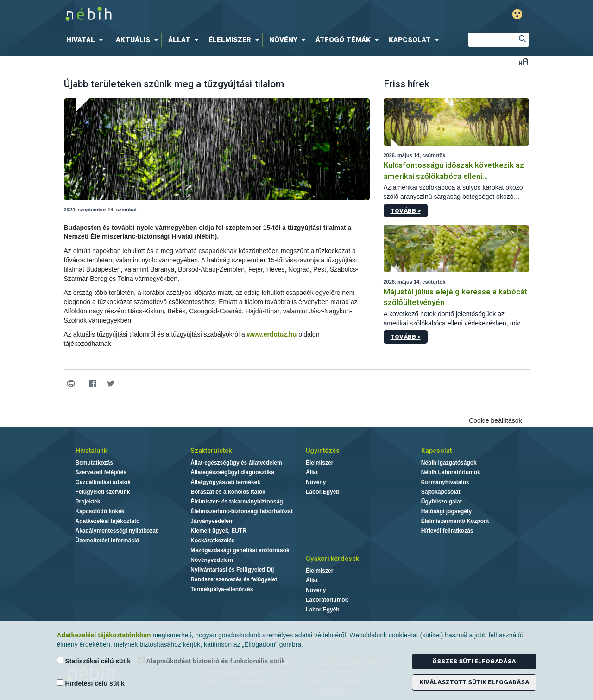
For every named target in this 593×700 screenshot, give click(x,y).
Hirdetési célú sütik (91, 683)
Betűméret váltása (523, 61)
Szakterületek (211, 451)
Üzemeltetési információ (107, 541)
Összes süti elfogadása (474, 661)
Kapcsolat (436, 451)
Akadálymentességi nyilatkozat (117, 531)
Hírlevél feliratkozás (447, 531)
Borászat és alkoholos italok (228, 492)
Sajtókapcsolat (441, 492)
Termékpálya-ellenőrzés (222, 589)
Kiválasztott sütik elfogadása (474, 682)
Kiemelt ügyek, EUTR (218, 531)
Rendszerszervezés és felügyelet (234, 579)
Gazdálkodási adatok (103, 482)
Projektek (88, 502)
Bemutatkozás (94, 463)
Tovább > (406, 211)
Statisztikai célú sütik (94, 661)
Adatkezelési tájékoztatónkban (104, 635)
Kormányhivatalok (445, 482)
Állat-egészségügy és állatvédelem (236, 463)
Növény (316, 482)
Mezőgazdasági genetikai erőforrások (240, 550)
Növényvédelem (211, 560)
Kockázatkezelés (212, 541)
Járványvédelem (212, 521)
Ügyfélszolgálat (442, 502)
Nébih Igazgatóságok (449, 463)
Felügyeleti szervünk (103, 492)
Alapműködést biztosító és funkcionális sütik (211, 661)
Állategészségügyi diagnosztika (232, 472)
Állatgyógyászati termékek (225, 482)
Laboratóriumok (327, 600)
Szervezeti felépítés (101, 472)
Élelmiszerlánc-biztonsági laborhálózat (242, 511)
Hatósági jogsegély (446, 511)
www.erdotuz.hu (272, 334)
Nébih (198, 15)
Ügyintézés (323, 451)
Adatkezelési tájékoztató (108, 521)
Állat (312, 472)
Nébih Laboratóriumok (451, 472)
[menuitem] (87, 40)
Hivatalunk (91, 451)
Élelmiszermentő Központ (455, 521)
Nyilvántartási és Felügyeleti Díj (232, 570)
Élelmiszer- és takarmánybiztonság (237, 502)
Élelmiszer (319, 463)
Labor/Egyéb (323, 492)
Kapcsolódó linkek (100, 511)
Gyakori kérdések (332, 559)
